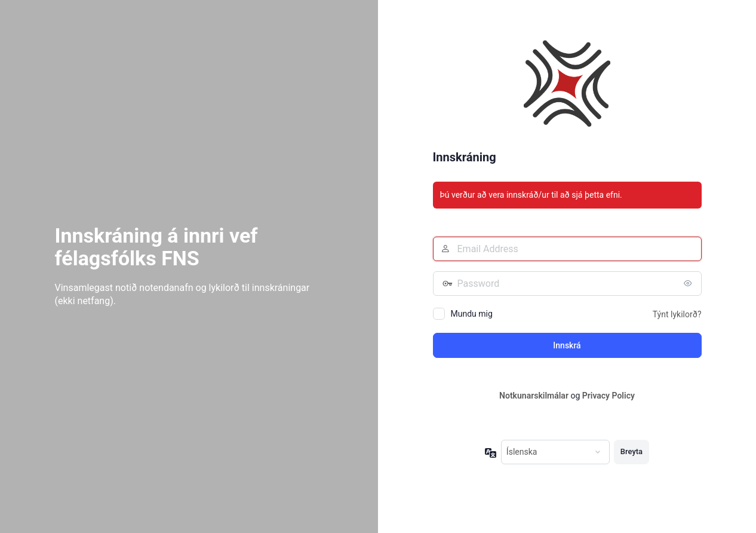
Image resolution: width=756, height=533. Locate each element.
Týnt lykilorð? (677, 314)
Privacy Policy (609, 396)
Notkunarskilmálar (534, 396)
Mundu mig (472, 314)
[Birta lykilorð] (690, 283)
